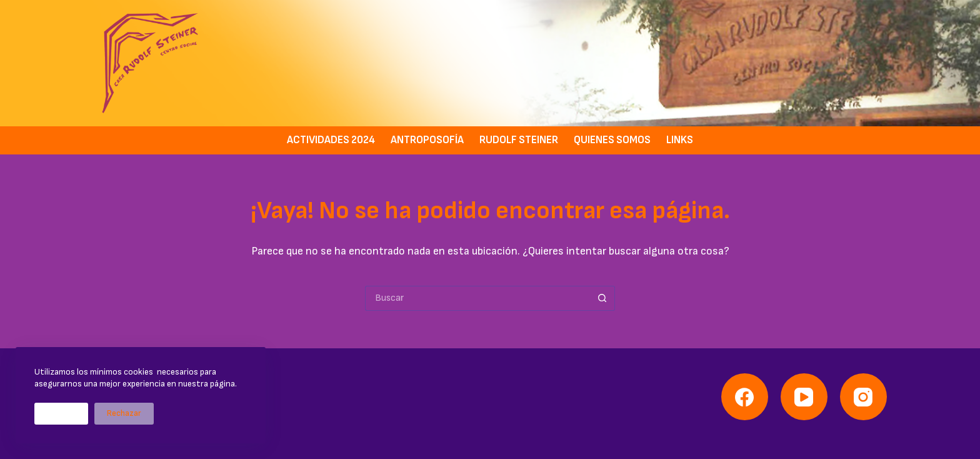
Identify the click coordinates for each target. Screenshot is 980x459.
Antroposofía (427, 140)
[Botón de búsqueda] (602, 298)
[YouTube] (804, 397)
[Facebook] (745, 397)
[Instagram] (863, 397)
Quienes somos (612, 140)
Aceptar (61, 413)
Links (680, 140)
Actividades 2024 (331, 140)
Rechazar (124, 413)
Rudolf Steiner (519, 140)
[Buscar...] (477, 298)
